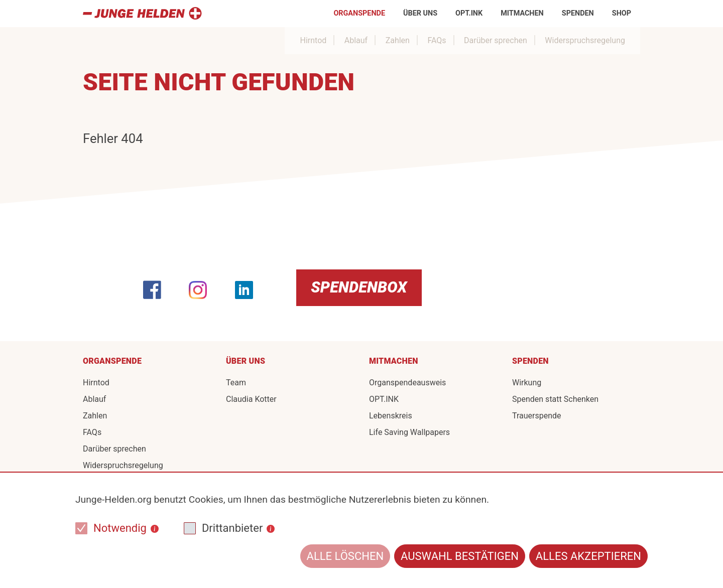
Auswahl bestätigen (460, 556)
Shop (622, 13)
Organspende (359, 13)
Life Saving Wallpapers (409, 432)
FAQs (437, 40)
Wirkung (527, 383)
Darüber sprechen (496, 40)
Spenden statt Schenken (555, 399)
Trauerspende (537, 416)
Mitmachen (522, 13)
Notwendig (120, 528)
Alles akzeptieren (588, 556)
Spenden (578, 13)
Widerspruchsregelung (585, 40)
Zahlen (398, 40)
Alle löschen (345, 556)
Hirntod (313, 40)
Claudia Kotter (251, 399)
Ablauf (356, 40)
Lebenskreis (391, 416)
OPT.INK (469, 13)
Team (236, 383)
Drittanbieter (232, 528)
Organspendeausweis (407, 383)
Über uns (420, 13)
